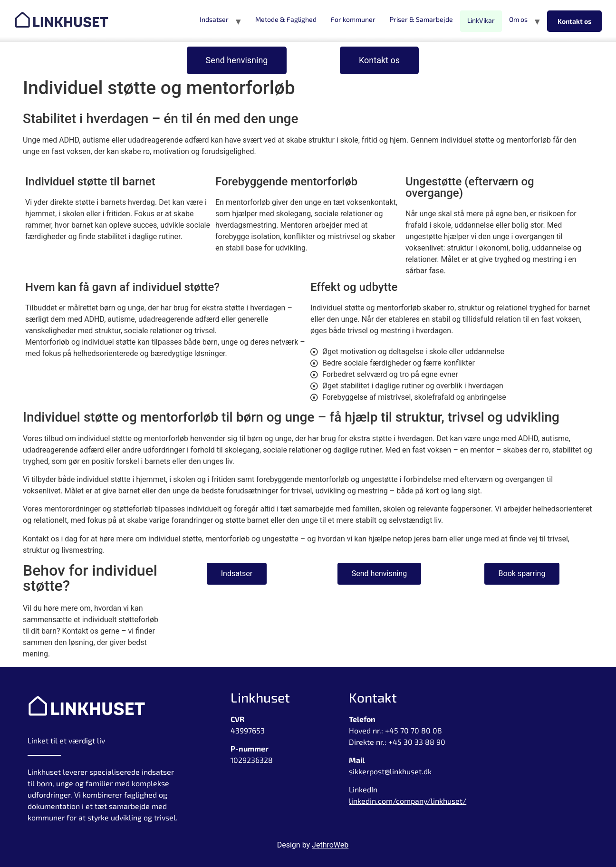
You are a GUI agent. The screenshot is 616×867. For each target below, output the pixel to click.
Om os (518, 19)
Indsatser (214, 19)
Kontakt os (574, 21)
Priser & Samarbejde (421, 19)
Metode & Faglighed (286, 19)
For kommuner (353, 19)
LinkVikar (481, 20)
